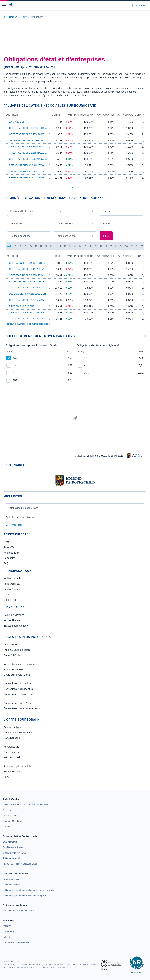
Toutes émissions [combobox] (66, 236)
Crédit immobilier (13, 752)
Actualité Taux (11, 553)
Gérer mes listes (14, 525)
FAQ (6, 563)
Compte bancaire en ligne (18, 733)
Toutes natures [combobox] (65, 223)
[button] (4, 5)
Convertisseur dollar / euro (18, 689)
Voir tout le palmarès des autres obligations (28, 324)
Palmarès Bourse (13, 669)
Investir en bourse (13, 772)
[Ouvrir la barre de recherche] (130, 5)
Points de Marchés (14, 615)
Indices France (12, 620)
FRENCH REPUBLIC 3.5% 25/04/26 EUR (30, 165)
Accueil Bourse (12, 645)
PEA (6, 777)
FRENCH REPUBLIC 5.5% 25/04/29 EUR (30, 171)
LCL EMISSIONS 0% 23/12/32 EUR (27, 294)
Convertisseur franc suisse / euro (22, 708)
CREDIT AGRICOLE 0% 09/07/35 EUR (29, 319)
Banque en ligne (13, 727)
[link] (26, 805)
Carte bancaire (12, 738)
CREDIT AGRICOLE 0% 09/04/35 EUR (29, 300)
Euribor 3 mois (12, 584)
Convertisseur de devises (18, 684)
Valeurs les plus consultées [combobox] (23, 508)
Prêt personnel (12, 757)
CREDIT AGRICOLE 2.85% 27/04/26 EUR (31, 275)
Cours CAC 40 (12, 655)
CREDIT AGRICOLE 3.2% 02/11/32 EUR (30, 147)
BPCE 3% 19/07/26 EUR (22, 306)
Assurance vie (11, 747)
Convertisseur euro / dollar (18, 694)
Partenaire (9, 558)
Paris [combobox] (59, 211)
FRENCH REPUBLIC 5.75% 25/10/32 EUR (31, 178)
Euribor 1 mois (12, 589)
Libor (6, 594)
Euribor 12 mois (12, 579)
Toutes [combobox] (106, 223)
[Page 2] (78, 188)
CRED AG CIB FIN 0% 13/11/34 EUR (28, 263)
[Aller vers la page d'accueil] (10, 5)
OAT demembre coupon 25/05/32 (26, 140)
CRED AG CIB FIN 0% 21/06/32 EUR (28, 312)
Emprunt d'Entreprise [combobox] (22, 211)
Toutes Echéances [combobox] (20, 236)
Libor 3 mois (10, 600)
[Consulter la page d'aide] (133, 5)
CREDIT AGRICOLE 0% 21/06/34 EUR (29, 288)
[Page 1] (72, 188)
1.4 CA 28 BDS (17, 122)
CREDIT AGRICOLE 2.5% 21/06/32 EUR (30, 159)
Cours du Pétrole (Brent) (17, 675)
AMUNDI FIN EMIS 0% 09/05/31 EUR (29, 281)
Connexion (142, 6)
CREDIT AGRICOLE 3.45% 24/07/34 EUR (31, 134)
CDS (6, 542)
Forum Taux (10, 547)
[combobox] (121, 211)
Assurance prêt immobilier (18, 766)
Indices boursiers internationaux (21, 664)
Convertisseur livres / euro (18, 703)
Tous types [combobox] (16, 223)
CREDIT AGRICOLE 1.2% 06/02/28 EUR (30, 153)
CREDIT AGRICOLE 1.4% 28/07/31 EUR (30, 269)
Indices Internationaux (16, 626)
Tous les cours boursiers (17, 650)
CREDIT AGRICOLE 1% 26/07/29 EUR (29, 128)
